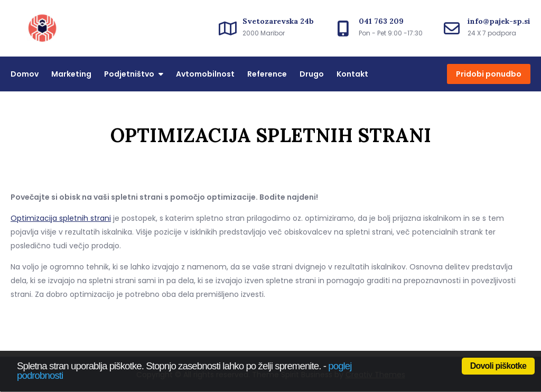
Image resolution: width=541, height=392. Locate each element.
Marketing (71, 74)
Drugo (312, 74)
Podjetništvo (129, 74)
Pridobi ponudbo (489, 74)
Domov (25, 74)
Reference (267, 74)
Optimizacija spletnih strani (61, 218)
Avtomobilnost (205, 74)
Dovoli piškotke (498, 366)
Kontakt (352, 74)
